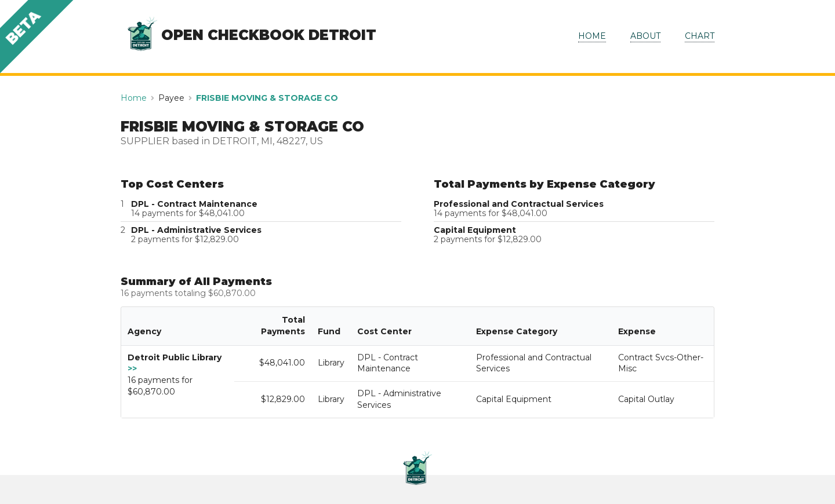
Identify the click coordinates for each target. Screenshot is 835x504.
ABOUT (645, 36)
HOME (592, 36)
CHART (700, 36)
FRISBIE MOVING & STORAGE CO (267, 98)
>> (132, 368)
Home (134, 98)
